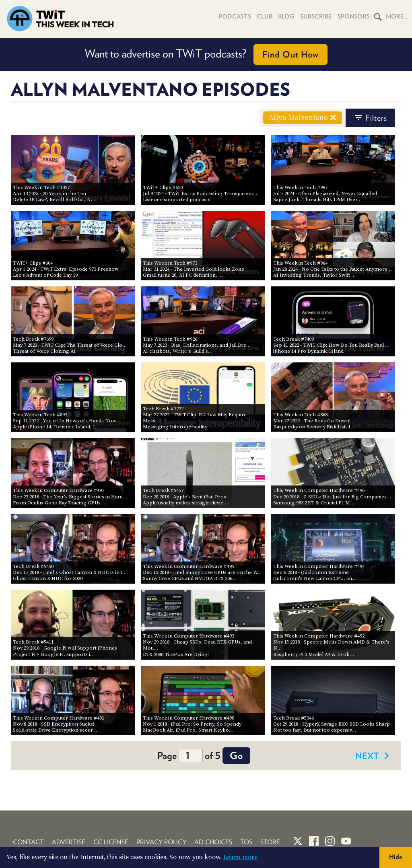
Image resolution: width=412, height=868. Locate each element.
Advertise (69, 842)
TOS (246, 842)
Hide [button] (396, 857)
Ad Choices (213, 842)
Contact (28, 842)
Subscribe (316, 16)
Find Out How (290, 54)
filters (370, 118)
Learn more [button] (240, 857)
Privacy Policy (161, 842)
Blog (286, 16)
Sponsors (354, 16)
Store (270, 842)
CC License (111, 842)
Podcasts (235, 16)
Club (265, 16)
